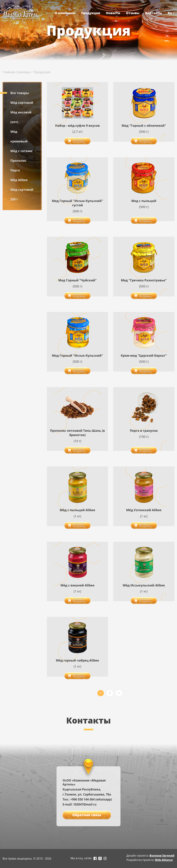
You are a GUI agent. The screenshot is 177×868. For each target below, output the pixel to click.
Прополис (18, 161)
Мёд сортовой (22, 103)
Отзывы (133, 13)
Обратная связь (87, 815)
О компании (65, 13)
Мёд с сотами (21, 151)
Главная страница (16, 72)
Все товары (20, 93)
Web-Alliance (164, 860)
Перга (15, 170)
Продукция (91, 13)
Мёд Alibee (19, 180)
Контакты (154, 13)
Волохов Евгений (162, 856)
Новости (113, 13)
